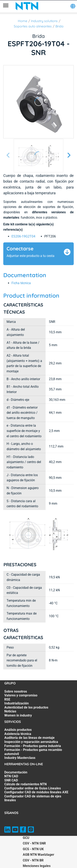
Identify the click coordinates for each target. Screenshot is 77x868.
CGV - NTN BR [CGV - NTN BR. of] (33, 860)
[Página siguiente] (69, 155)
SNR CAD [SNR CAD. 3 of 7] (11, 780)
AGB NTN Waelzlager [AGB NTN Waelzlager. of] (38, 855)
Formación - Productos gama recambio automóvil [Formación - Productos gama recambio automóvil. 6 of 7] (33, 752)
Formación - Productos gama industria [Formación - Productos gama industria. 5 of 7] (33, 746)
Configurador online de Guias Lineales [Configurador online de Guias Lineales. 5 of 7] (33, 788)
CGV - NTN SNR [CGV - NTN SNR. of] (34, 843)
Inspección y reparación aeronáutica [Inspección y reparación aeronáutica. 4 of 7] (31, 742)
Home (23, 21)
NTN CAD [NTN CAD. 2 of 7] (11, 776)
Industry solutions (44, 21)
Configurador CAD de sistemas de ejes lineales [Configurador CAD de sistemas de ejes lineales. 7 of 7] (33, 798)
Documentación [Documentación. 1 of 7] (16, 772)
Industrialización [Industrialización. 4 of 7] (17, 703)
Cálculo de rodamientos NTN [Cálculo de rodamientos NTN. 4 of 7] (25, 784)
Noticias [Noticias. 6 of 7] (10, 711)
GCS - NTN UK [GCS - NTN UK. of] (33, 849)
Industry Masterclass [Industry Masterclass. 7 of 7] (20, 758)
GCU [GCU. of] (26, 838)
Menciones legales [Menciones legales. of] (37, 866)
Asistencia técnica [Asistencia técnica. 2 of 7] (18, 734)
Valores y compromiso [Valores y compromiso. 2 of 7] (21, 695)
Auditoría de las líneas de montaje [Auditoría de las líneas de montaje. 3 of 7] (29, 738)
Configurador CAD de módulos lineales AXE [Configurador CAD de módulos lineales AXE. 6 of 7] (36, 792)
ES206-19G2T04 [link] (23, 236)
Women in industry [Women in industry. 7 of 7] (18, 715)
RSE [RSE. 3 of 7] (7, 699)
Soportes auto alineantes (33, 26)
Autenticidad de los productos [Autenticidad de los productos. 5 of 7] (26, 707)
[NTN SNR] (27, 6)
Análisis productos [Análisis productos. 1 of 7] (18, 730)
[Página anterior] (8, 155)
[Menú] (6, 6)
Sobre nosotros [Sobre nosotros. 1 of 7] (16, 691)
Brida (59, 26)
